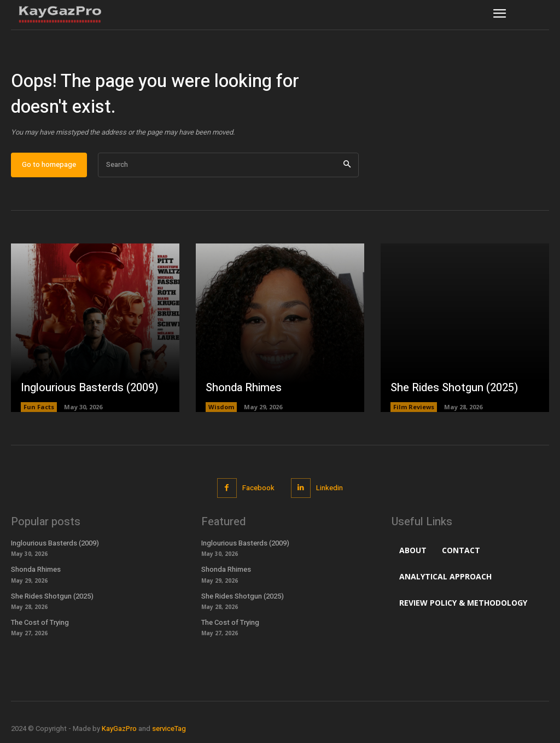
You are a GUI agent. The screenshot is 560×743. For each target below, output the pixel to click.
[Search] (347, 165)
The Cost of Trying (40, 622)
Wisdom (221, 407)
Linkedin (329, 488)
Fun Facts (39, 407)
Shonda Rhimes (244, 388)
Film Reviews (414, 407)
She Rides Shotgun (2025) (454, 388)
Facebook (258, 488)
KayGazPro (119, 729)
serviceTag (169, 729)
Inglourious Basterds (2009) (89, 388)
